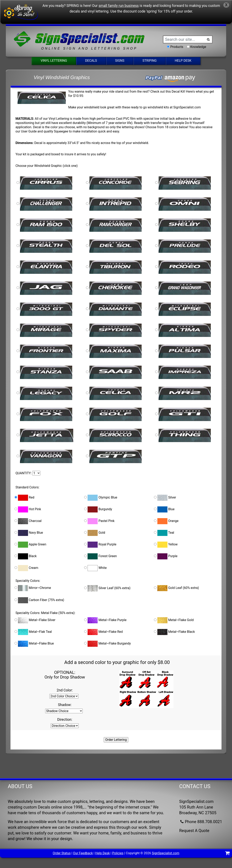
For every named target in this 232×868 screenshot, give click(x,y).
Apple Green (30, 545)
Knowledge (198, 47)
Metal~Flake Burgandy (107, 644)
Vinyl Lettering (54, 61)
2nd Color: (65, 690)
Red (24, 498)
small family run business (119, 6)
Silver (165, 498)
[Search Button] (208, 39)
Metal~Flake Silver (35, 620)
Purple (166, 556)
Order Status (62, 853)
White (95, 568)
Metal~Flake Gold (174, 620)
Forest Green (100, 556)
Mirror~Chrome (33, 588)
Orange (166, 521)
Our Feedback (83, 853)
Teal (164, 533)
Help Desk (183, 61)
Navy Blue (29, 533)
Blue (164, 509)
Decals (91, 61)
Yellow (166, 545)
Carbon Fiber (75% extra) (39, 600)
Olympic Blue (101, 498)
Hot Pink (28, 509)
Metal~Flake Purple (105, 620)
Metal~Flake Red (103, 632)
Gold (95, 533)
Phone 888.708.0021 (201, 822)
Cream (26, 568)
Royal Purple (100, 545)
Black (26, 556)
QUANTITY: (24, 473)
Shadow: (65, 705)
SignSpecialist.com (166, 853)
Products (177, 47)
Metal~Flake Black (174, 632)
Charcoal (28, 521)
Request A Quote (194, 831)
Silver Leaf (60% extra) (107, 588)
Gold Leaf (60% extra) (176, 588)
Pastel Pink (99, 521)
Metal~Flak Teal (33, 632)
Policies (118, 853)
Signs (120, 61)
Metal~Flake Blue (34, 644)
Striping (149, 61)
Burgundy (98, 509)
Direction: (65, 720)
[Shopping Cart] (227, 854)
